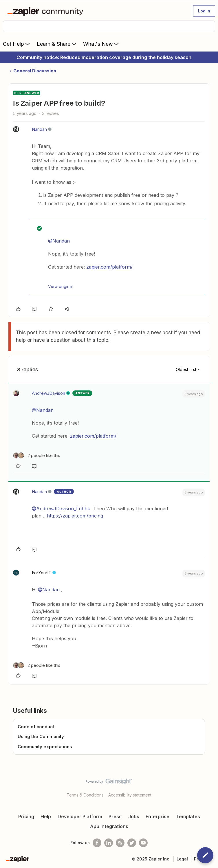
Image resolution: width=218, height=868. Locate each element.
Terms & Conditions (85, 795)
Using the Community (41, 736)
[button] (204, 11)
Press (115, 816)
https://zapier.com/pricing (75, 516)
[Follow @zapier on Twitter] (132, 843)
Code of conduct (36, 727)
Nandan (39, 129)
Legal (182, 859)
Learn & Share (57, 44)
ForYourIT (42, 573)
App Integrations (109, 826)
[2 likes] (37, 455)
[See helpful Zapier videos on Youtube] (143, 843)
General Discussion (35, 71)
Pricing (26, 816)
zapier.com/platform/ (109, 267)
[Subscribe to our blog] (120, 843)
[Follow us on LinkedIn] (109, 843)
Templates (188, 816)
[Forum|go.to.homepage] (46, 11)
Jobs (134, 816)
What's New (101, 44)
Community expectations (45, 747)
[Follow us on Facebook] (97, 843)
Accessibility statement (130, 795)
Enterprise (157, 816)
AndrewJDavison (48, 393)
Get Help (17, 44)
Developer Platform (80, 816)
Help (46, 816)
